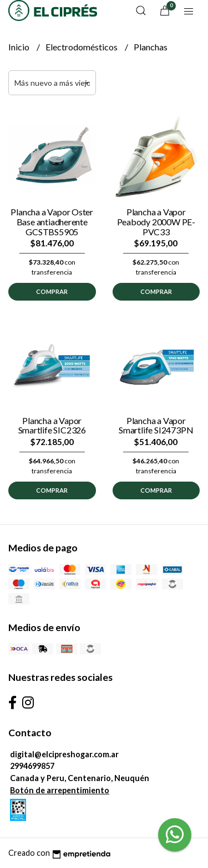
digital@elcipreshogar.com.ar (64, 754)
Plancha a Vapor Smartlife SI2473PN (156, 425)
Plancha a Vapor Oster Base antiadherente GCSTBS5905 (52, 221)
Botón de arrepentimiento (60, 790)
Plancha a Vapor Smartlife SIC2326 (52, 425)
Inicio (20, 47)
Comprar (52, 291)
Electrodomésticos (82, 47)
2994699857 (32, 766)
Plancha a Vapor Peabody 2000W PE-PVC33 (156, 221)
